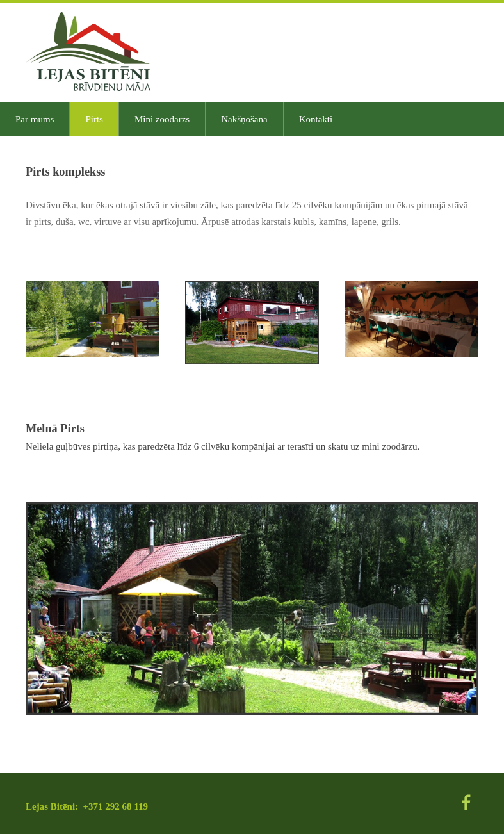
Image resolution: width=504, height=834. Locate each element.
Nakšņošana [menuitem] (244, 119)
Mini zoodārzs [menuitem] (162, 119)
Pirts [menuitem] (94, 119)
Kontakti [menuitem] (316, 119)
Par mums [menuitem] (35, 119)
